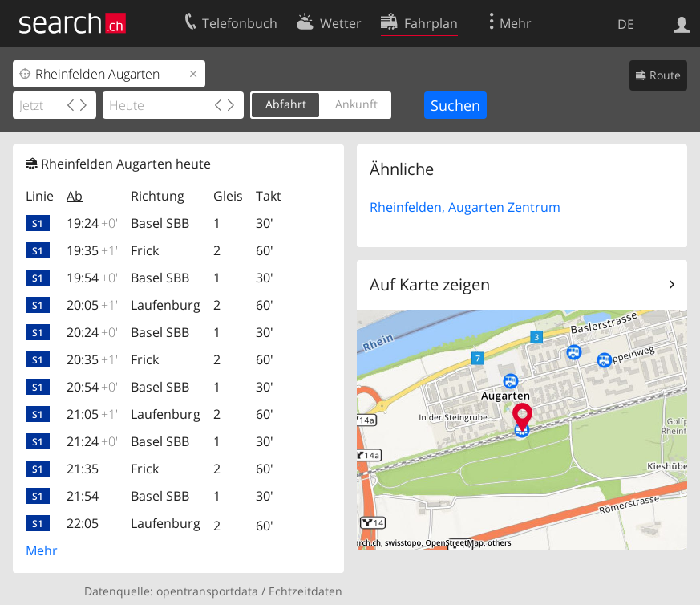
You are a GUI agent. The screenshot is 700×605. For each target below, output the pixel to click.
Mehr (42, 550)
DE (626, 24)
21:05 (92, 414)
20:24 (92, 332)
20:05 (92, 305)
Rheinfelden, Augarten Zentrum (465, 207)
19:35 (92, 250)
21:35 (83, 469)
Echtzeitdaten (305, 591)
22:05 (83, 523)
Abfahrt (286, 104)
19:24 (92, 223)
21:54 (83, 496)
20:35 (92, 359)
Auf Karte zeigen (430, 284)
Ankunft (356, 104)
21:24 (92, 441)
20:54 (92, 387)
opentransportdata (207, 591)
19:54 (92, 278)
